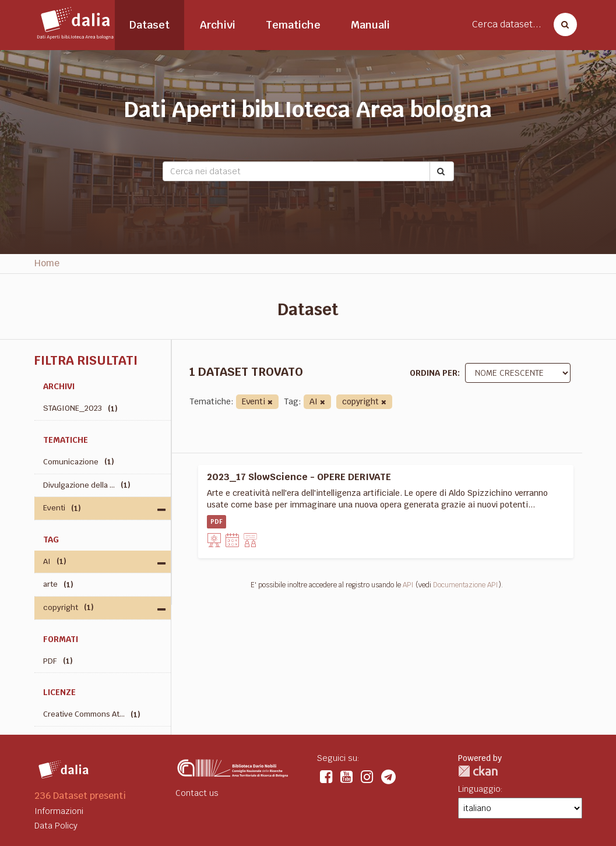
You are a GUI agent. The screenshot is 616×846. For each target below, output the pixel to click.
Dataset (149, 25)
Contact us (197, 793)
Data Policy (56, 826)
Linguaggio (479, 789)
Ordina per (434, 373)
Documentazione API (466, 585)
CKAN (478, 771)
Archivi (218, 25)
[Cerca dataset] (562, 24)
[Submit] (442, 171)
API (408, 585)
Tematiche (293, 25)
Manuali (370, 25)
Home (47, 263)
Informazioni (59, 811)
